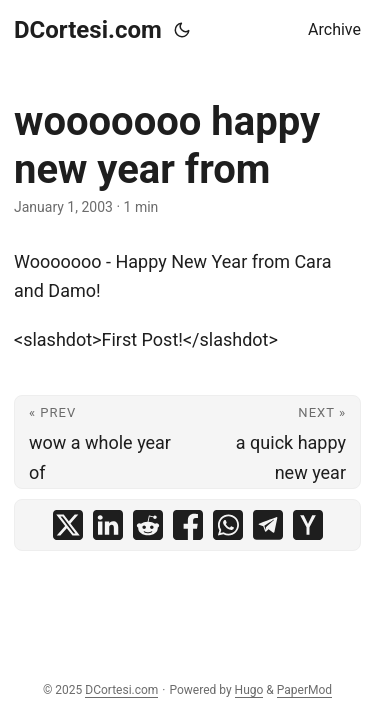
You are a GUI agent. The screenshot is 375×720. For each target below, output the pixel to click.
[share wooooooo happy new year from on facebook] (188, 525)
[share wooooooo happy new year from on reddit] (148, 525)
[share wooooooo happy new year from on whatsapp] (228, 525)
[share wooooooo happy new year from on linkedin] (108, 525)
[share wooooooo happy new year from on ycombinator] (308, 525)
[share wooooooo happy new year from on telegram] (268, 525)
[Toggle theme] (182, 30)
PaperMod (304, 690)
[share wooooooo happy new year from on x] (68, 525)
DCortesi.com (88, 30)
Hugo (249, 690)
